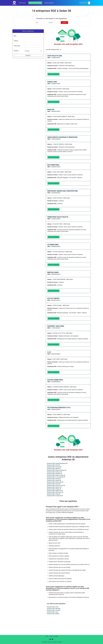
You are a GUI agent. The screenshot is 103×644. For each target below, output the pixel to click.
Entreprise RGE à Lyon (53, 612)
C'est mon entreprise (53, 74)
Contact (56, 636)
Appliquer (28, 55)
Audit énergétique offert (35, 3)
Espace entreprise (49, 3)
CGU (47, 636)
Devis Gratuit (22, 3)
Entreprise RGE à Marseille (54, 609)
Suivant (64, 23)
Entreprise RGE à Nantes (53, 614)
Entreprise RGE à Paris (53, 607)
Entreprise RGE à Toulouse (54, 610)
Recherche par (84, 3)
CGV (52, 636)
